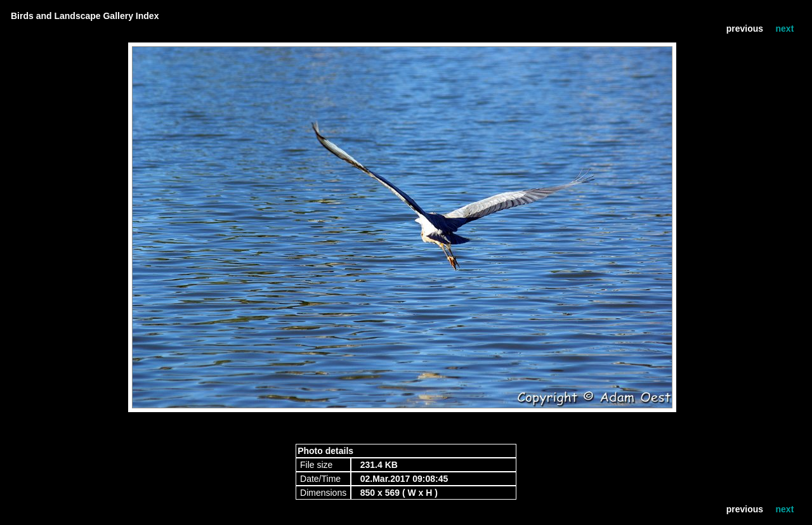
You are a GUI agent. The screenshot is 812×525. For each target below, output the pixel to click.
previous (745, 29)
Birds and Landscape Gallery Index (85, 16)
